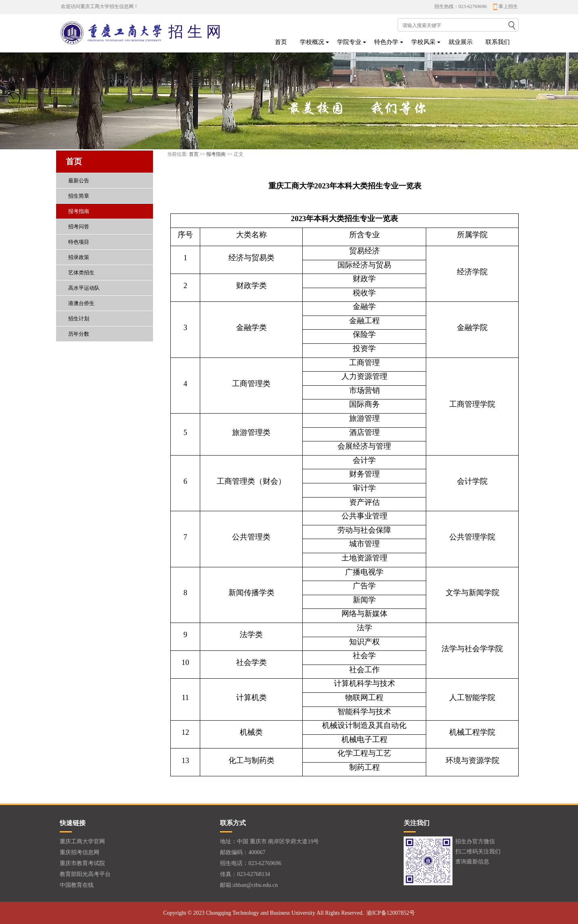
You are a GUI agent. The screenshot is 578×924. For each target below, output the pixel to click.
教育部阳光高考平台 (85, 874)
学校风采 (423, 42)
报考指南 (216, 154)
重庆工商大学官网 (82, 841)
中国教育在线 (77, 885)
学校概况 (312, 42)
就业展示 (461, 42)
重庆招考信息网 (80, 852)
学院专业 (349, 42)
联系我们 (498, 42)
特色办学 (386, 42)
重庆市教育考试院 (82, 863)
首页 (281, 42)
